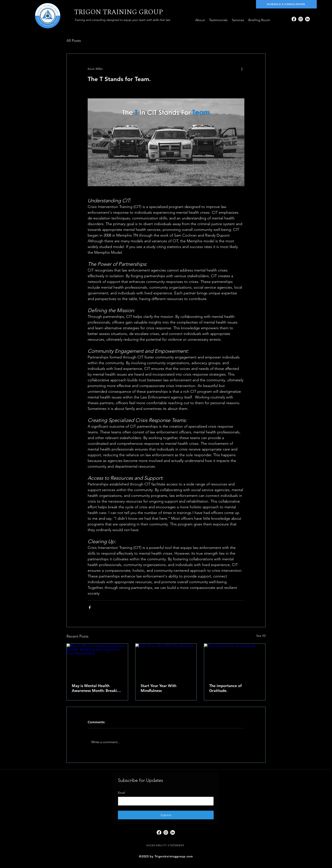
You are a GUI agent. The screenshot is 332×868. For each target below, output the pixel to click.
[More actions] (242, 69)
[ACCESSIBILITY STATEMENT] (166, 845)
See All (261, 636)
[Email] (165, 801)
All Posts (74, 41)
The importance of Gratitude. (225, 688)
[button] (238, 20)
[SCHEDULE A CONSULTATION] (286, 4)
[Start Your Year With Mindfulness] (166, 661)
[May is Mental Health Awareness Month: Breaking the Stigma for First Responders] (97, 661)
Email (121, 793)
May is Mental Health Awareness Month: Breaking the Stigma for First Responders (97, 688)
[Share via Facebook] (90, 607)
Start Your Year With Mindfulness (158, 688)
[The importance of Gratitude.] (235, 661)
